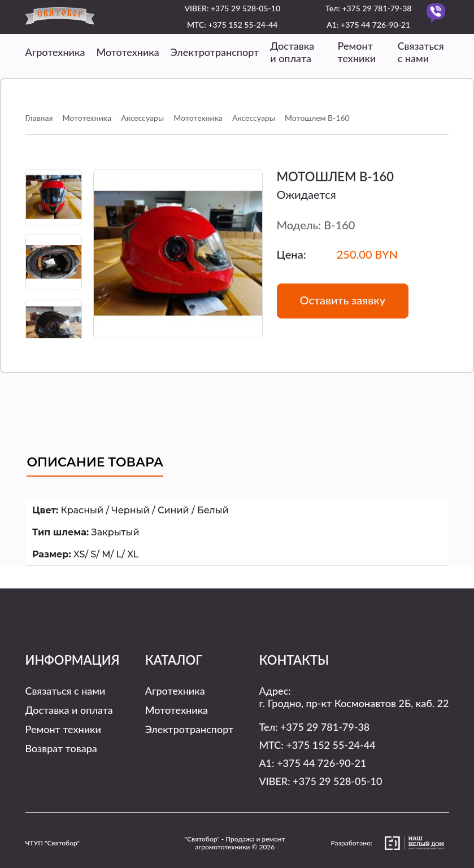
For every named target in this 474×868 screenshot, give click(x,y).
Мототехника (127, 52)
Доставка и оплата (292, 52)
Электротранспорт (215, 52)
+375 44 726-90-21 (375, 25)
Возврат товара (61, 748)
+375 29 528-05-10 (245, 8)
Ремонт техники (357, 52)
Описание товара (95, 462)
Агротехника (55, 52)
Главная (39, 118)
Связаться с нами (421, 52)
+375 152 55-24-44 (243, 25)
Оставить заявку (343, 300)
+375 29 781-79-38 (377, 8)
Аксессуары (142, 118)
